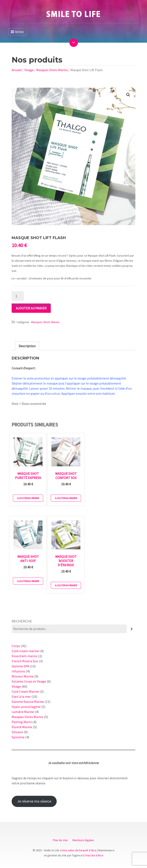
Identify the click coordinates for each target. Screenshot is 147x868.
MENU (17, 32)
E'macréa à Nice (93, 855)
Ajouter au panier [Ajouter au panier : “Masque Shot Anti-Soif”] (28, 581)
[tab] (27, 346)
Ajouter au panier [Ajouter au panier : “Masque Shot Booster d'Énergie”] (66, 585)
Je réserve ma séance (34, 801)
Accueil (17, 70)
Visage (29, 70)
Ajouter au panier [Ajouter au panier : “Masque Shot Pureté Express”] (28, 498)
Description (27, 346)
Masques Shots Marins (52, 70)
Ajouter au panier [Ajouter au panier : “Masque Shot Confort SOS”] (66, 498)
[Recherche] (132, 629)
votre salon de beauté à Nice (78, 850)
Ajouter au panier (31, 308)
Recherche (22, 621)
